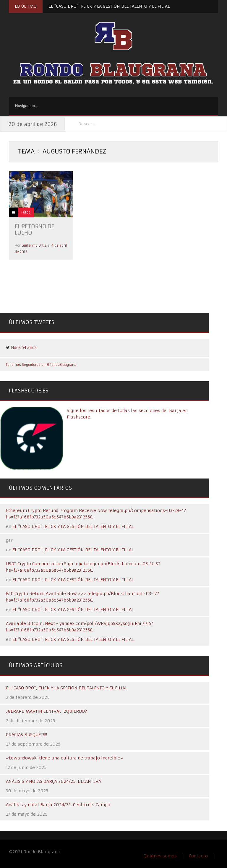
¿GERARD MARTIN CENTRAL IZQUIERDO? (46, 711)
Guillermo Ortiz (34, 245)
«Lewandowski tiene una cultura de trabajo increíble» (65, 758)
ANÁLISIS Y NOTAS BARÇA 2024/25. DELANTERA (53, 781)
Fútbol (26, 212)
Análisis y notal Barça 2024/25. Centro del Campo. (59, 805)
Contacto (198, 856)
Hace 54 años (24, 348)
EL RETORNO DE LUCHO (35, 230)
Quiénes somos (160, 856)
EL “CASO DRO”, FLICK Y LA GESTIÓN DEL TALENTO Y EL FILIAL (109, 6)
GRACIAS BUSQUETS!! (26, 735)
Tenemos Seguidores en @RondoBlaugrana (41, 365)
